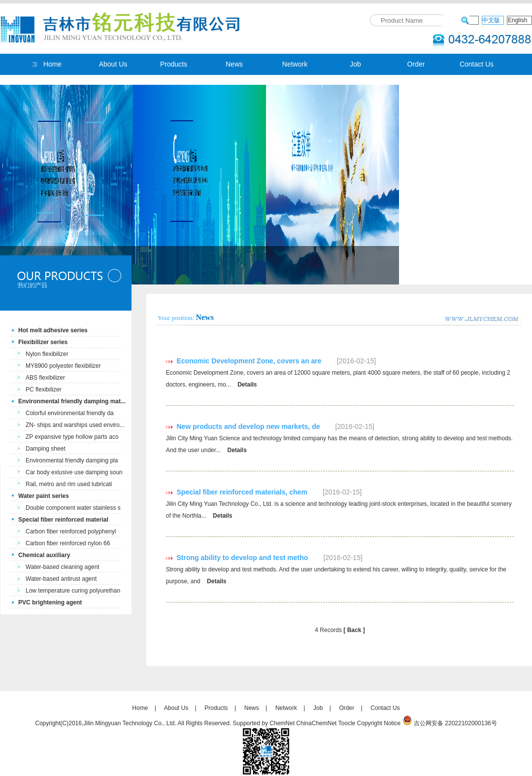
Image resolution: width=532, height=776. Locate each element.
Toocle (347, 723)
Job (355, 64)
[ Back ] (354, 630)
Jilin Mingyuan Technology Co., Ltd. (130, 723)
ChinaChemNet (316, 723)
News (234, 64)
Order (416, 64)
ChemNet (282, 723)
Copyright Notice (379, 723)
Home (52, 64)
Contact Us (477, 64)
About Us (113, 64)
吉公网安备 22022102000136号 (455, 723)
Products (174, 64)
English (517, 20)
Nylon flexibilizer (47, 354)
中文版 (491, 20)
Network (295, 64)
